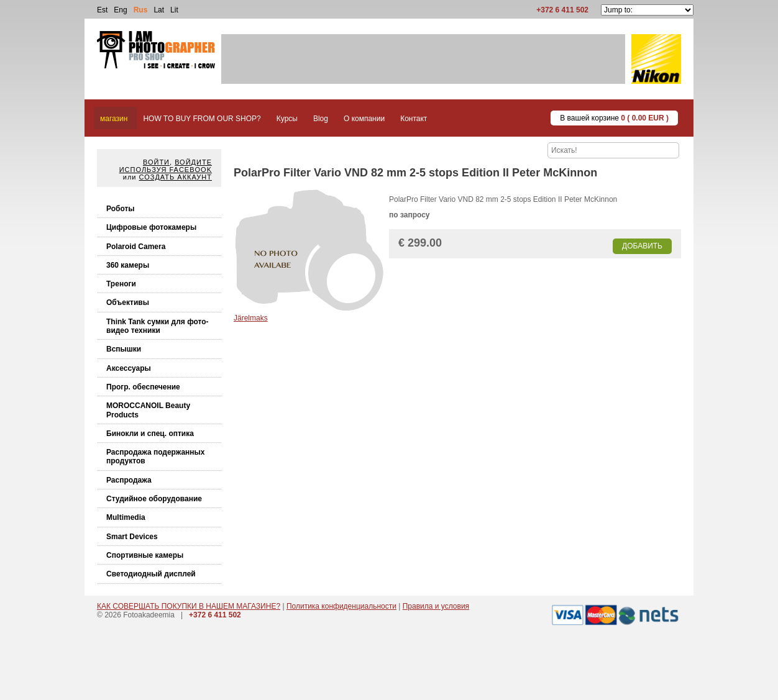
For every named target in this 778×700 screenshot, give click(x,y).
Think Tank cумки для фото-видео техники (158, 326)
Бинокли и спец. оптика (150, 434)
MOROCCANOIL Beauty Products (148, 410)
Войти (156, 162)
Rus (141, 10)
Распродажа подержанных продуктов (156, 457)
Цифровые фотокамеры (151, 227)
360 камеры (128, 265)
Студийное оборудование (154, 499)
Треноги (121, 284)
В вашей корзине (614, 118)
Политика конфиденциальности (341, 606)
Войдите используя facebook (166, 166)
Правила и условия (436, 606)
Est (102, 10)
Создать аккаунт (176, 177)
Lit (174, 10)
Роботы (121, 209)
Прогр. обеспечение (143, 387)
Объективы (128, 302)
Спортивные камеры (145, 555)
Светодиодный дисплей (151, 574)
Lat (159, 10)
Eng (120, 10)
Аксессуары (129, 368)
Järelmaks (251, 318)
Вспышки (124, 349)
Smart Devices (132, 537)
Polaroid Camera (136, 247)
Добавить (642, 246)
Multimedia (126, 517)
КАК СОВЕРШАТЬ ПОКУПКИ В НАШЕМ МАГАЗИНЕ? (189, 606)
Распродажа (129, 480)
